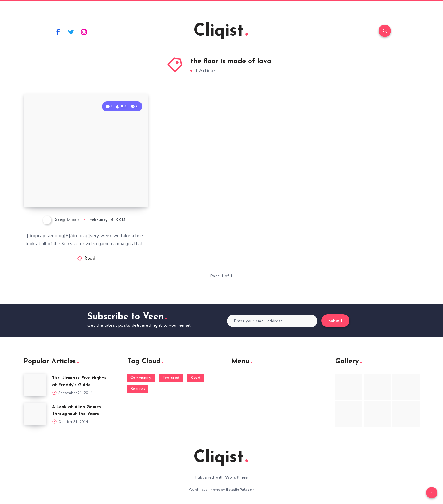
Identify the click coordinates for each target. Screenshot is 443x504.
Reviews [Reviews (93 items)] (138, 389)
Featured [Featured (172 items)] (171, 378)
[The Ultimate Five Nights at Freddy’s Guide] (35, 385)
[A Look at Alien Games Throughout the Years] (35, 414)
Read (90, 259)
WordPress (237, 477)
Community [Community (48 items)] (141, 378)
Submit (335, 321)
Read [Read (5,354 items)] (195, 378)
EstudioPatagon (240, 490)
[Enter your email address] (272, 321)
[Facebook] (58, 32)
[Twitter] (71, 32)
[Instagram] (84, 32)
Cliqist (221, 31)
